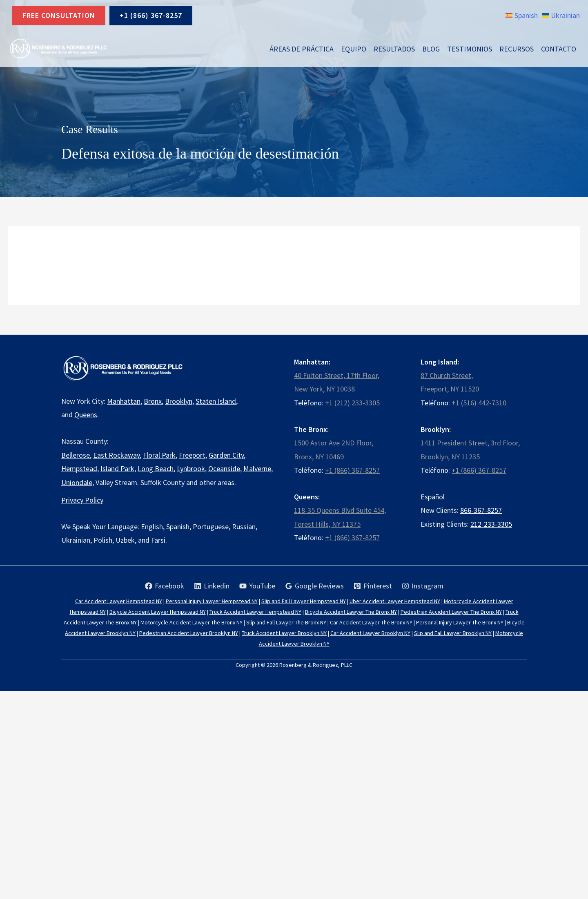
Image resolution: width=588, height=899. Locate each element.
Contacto (559, 49)
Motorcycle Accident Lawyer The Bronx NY (192, 622)
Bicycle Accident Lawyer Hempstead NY (158, 612)
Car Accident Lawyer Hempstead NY (119, 601)
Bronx (153, 401)
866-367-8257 (481, 510)
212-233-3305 (491, 524)
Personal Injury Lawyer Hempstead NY (212, 601)
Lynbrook (191, 469)
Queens (86, 415)
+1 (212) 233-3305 (352, 403)
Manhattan (124, 401)
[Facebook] (165, 586)
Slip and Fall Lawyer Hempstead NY (304, 601)
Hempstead (79, 469)
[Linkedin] (212, 586)
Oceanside (224, 469)
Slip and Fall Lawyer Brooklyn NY (453, 633)
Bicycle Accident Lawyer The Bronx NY (351, 612)
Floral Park (159, 455)
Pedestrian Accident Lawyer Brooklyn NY (189, 633)
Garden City (226, 455)
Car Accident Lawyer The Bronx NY (371, 622)
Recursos (517, 49)
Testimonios (470, 49)
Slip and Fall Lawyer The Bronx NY (286, 622)
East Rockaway (116, 455)
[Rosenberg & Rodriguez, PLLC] (58, 49)
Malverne (257, 469)
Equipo (354, 49)
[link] (522, 15)
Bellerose (76, 455)
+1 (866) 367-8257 (151, 15)
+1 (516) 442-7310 (479, 403)
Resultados (394, 49)
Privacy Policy (82, 500)
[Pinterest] (373, 586)
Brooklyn (179, 401)
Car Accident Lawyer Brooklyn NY (370, 633)
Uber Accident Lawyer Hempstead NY (395, 601)
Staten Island (216, 401)
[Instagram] (423, 586)
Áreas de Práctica (302, 49)
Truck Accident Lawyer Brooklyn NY (284, 633)
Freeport (192, 455)
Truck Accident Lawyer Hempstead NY (255, 612)
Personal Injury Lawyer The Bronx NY (460, 622)
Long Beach (156, 469)
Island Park (117, 469)
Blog (431, 49)
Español (433, 497)
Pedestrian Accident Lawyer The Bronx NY (451, 612)
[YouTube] (257, 586)
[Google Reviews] (314, 586)
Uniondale (77, 482)
